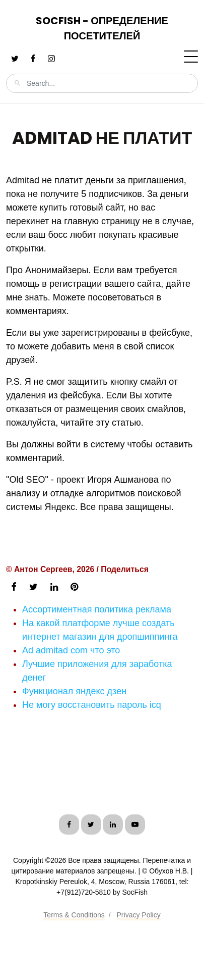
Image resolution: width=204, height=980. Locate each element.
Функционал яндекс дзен (74, 691)
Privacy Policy (139, 915)
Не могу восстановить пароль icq (92, 705)
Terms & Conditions (74, 915)
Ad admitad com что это (71, 650)
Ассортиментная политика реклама (97, 609)
